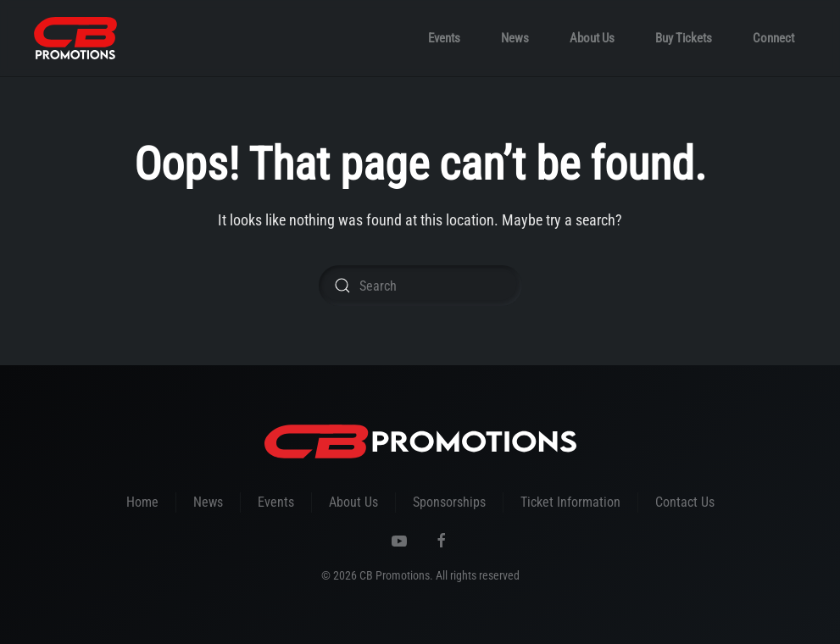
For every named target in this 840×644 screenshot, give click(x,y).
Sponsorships (449, 502)
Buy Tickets (684, 38)
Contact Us (685, 502)
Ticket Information (570, 502)
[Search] (420, 286)
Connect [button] (773, 38)
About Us (592, 38)
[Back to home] (75, 38)
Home (142, 502)
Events (444, 38)
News (515, 38)
